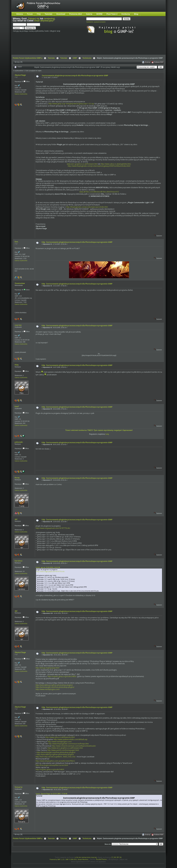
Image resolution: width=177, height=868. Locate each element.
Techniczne (87, 58)
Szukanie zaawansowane (96, 22)
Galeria (89, 14)
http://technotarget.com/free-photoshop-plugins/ (55, 687)
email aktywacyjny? (44, 21)
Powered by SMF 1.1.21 (57, 860)
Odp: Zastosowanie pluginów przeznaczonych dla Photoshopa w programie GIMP (77, 242)
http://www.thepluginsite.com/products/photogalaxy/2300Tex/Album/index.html (99, 166)
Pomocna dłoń (76, 14)
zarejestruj (49, 19)
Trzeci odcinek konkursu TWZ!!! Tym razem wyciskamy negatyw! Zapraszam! (99, 430)
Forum (30, 14)
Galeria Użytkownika (21, 94)
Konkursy (126, 14)
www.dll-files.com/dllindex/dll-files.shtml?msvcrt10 (99, 192)
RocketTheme (101, 859)
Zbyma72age (20, 75)
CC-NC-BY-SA (116, 857)
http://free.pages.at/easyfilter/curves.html (52, 765)
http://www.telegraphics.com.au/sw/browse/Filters (55, 761)
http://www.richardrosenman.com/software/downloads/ (74, 746)
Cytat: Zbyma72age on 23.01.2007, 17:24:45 (51, 794)
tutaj (107, 434)
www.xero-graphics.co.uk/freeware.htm (82, 164)
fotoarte (19, 787)
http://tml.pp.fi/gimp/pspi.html (47, 668)
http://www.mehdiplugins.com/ (48, 689)
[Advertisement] (65, 47)
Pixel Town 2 (112, 14)
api (16, 519)
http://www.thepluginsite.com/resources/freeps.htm (69, 744)
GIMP (75, 58)
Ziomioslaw (20, 283)
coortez (18, 325)
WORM (99, 14)
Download (61, 14)
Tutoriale (48, 14)
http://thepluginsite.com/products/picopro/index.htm (87, 207)
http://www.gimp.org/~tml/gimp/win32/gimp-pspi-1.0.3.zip (71, 104)
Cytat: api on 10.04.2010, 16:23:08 (48, 567)
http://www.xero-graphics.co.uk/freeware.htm (65, 748)
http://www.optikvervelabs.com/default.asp (71, 739)
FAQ (39, 14)
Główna (20, 14)
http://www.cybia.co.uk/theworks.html (60, 737)
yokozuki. (19, 442)
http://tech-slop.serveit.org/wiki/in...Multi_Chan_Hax (56, 757)
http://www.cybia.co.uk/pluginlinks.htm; (116, 164)
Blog (136, 14)
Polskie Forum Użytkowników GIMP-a (28, 58)
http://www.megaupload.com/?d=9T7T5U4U (53, 528)
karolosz (19, 561)
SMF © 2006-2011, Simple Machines (77, 860)
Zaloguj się (34, 19)
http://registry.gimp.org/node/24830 (62, 676)
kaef (17, 406)
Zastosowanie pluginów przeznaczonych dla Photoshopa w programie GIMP (75, 76)
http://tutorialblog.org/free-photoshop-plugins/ (54, 685)
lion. (17, 242)
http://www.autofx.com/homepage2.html (63, 750)
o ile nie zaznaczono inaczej (86, 857)
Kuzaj (17, 478)
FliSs (17, 365)
